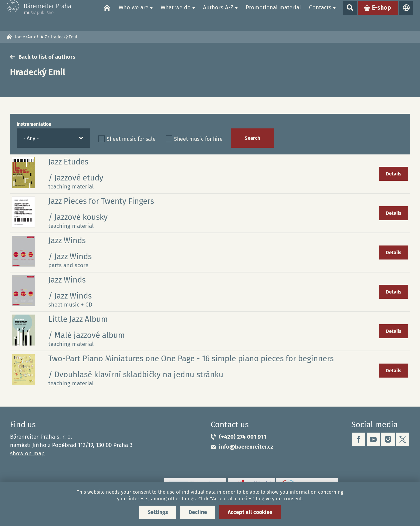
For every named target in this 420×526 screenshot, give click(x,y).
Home (107, 15)
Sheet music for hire (198, 139)
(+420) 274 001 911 (243, 437)
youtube (373, 439)
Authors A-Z (218, 15)
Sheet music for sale (131, 139)
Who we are (133, 15)
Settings (158, 512)
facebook (359, 439)
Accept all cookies (250, 512)
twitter (403, 439)
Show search (350, 15)
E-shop (381, 15)
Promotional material (273, 15)
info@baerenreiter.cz (246, 447)
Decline (198, 512)
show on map (27, 453)
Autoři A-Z (37, 37)
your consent (136, 492)
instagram (388, 439)
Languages (406, 15)
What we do (176, 15)
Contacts (320, 15)
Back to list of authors (47, 57)
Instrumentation (34, 124)
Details (393, 174)
